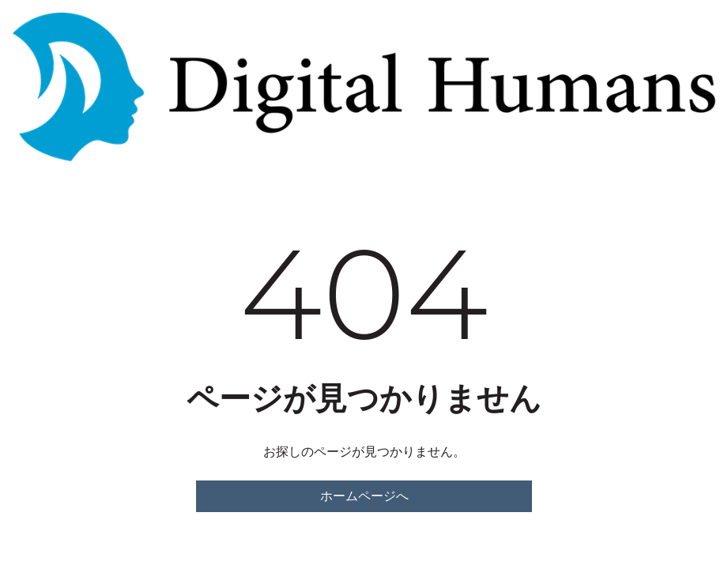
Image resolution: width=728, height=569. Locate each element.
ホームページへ (364, 496)
